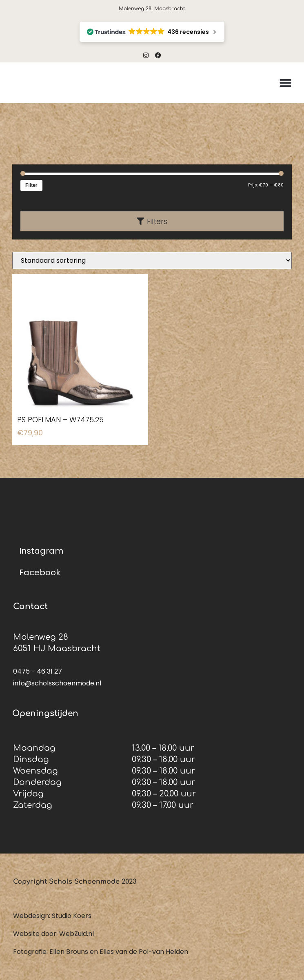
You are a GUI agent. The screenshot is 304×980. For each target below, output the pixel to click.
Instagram (41, 551)
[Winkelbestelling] (152, 261)
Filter (31, 185)
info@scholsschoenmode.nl (57, 683)
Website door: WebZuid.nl (53, 934)
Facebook (40, 572)
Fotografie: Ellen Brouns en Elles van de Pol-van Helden (101, 952)
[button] (285, 83)
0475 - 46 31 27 (38, 671)
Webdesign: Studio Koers (52, 916)
